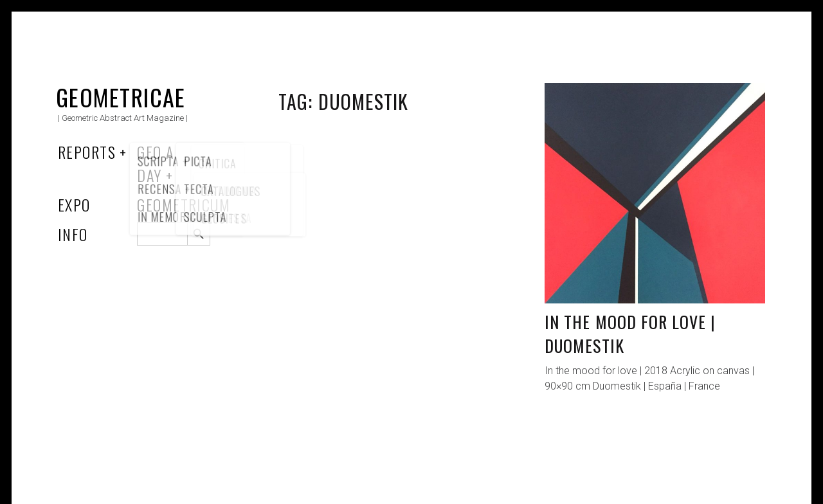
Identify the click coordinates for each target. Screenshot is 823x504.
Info (73, 234)
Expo (74, 204)
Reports (87, 152)
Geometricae (121, 97)
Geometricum (184, 204)
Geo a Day (155, 163)
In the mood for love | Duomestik (630, 334)
